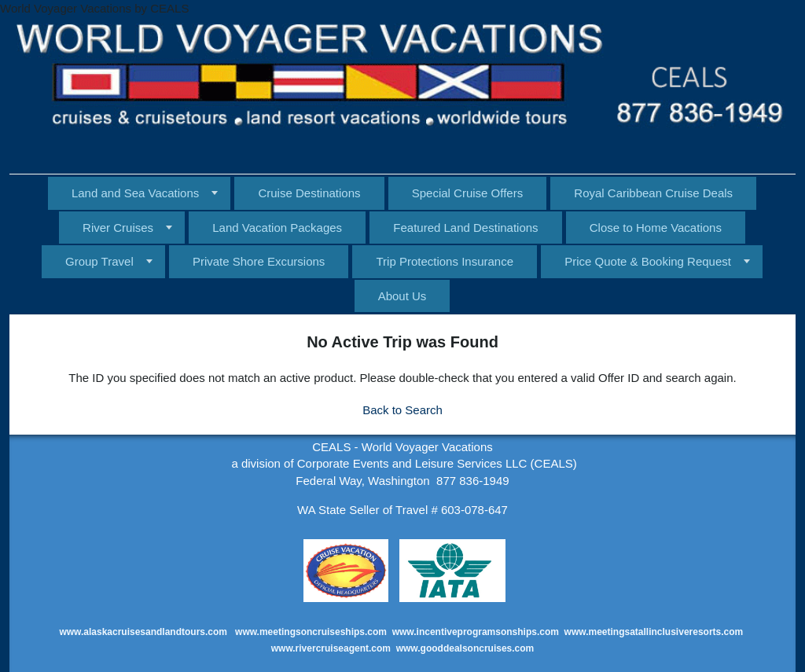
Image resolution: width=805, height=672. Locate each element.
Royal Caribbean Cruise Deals (653, 193)
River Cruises (118, 228)
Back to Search (402, 410)
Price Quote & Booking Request (648, 261)
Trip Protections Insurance (445, 261)
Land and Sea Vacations (135, 193)
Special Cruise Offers (467, 193)
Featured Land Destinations (465, 228)
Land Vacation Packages (277, 228)
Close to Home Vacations (656, 228)
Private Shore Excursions (259, 261)
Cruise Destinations (309, 193)
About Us (402, 296)
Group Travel (99, 261)
